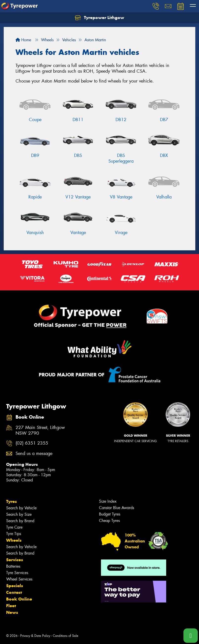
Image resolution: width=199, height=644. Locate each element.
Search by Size (19, 514)
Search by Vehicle (21, 508)
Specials (15, 586)
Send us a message (34, 454)
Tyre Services (17, 573)
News (12, 612)
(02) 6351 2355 (32, 443)
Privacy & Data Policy (35, 636)
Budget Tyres (110, 514)
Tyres (11, 501)
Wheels (14, 540)
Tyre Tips (14, 534)
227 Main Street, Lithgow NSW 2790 (40, 430)
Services (15, 560)
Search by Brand (20, 521)
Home (23, 40)
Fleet (11, 606)
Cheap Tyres (109, 521)
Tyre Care (14, 527)
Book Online (19, 599)
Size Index (108, 501)
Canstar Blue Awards (117, 508)
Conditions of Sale (66, 636)
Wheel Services (19, 579)
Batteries (13, 566)
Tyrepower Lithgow (99, 18)
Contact (14, 592)
